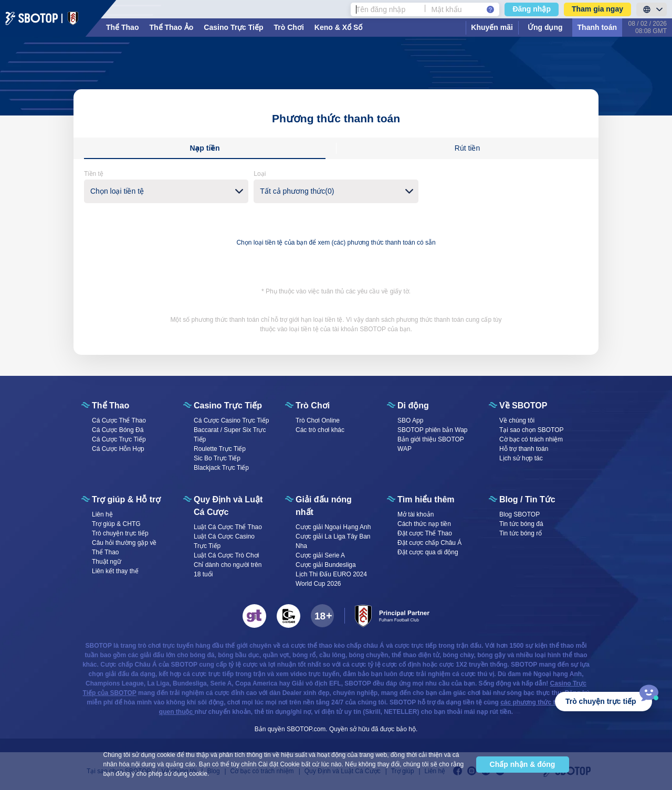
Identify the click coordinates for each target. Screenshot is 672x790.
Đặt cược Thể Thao (425, 533)
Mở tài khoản (416, 514)
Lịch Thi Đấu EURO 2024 (331, 574)
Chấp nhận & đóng (523, 764)
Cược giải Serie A (320, 555)
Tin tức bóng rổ (521, 533)
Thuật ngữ (107, 562)
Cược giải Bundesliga (326, 565)
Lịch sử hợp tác (521, 458)
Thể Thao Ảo (171, 27)
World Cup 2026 (318, 584)
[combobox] (166, 191)
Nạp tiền (204, 148)
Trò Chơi (289, 27)
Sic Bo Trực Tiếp (217, 458)
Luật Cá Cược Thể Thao (228, 527)
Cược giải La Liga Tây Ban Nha (333, 541)
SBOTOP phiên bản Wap (433, 430)
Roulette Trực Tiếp (220, 449)
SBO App (410, 420)
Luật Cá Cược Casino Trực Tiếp (224, 541)
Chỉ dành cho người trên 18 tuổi (228, 570)
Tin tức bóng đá (521, 524)
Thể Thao (122, 27)
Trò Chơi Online (318, 420)
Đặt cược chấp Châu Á (429, 543)
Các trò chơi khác (320, 430)
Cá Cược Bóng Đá (118, 430)
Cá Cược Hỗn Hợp (118, 449)
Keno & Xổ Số (338, 27)
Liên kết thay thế (115, 571)
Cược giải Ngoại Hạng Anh (333, 527)
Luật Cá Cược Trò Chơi (226, 555)
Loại (260, 174)
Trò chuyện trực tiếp (120, 533)
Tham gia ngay (597, 9)
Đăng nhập (532, 9)
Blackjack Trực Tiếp (221, 468)
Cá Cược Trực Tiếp (119, 439)
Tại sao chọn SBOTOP (532, 430)
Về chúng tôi (517, 420)
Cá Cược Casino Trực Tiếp (231, 420)
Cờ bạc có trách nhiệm (531, 439)
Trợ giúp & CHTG (116, 524)
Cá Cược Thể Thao (119, 420)
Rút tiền (467, 148)
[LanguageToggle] (652, 9)
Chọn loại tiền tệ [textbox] (117, 191)
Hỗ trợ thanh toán (524, 449)
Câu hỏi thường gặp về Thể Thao (124, 547)
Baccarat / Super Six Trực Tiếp (230, 435)
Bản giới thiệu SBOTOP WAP (431, 444)
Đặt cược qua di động (428, 552)
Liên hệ (102, 514)
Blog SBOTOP (519, 514)
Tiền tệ (94, 174)
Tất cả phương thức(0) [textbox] (297, 191)
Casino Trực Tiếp (233, 27)
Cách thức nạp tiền (424, 524)
